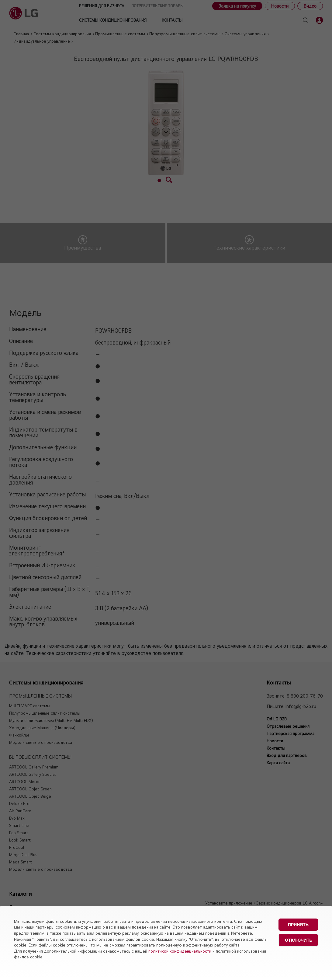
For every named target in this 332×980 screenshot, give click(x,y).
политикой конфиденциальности (180, 951)
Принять (298, 925)
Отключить (299, 940)
